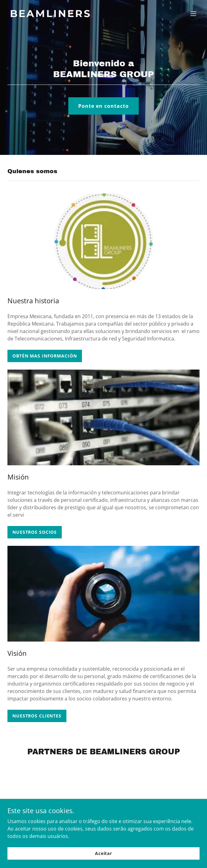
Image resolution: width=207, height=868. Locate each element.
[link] (75, 15)
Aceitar (103, 853)
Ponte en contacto (103, 106)
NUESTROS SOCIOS (35, 532)
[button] (193, 14)
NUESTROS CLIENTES (37, 716)
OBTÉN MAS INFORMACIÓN (45, 356)
